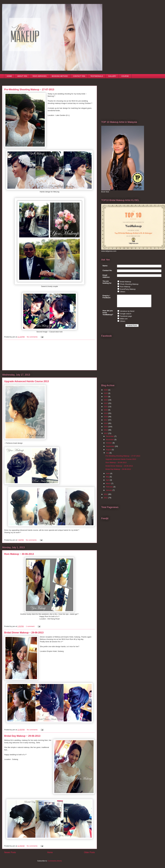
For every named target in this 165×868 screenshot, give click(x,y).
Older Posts (89, 852)
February (110, 489)
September (110, 449)
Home (50, 852)
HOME (9, 76)
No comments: (33, 337)
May (108, 479)
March (109, 486)
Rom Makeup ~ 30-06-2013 (19, 554)
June (108, 476)
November (110, 442)
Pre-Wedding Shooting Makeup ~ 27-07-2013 (29, 90)
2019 (106, 416)
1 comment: (31, 626)
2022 (106, 406)
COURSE (125, 76)
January (109, 493)
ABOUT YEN (22, 76)
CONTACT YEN (79, 76)
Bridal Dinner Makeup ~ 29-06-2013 (24, 633)
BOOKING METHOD (60, 76)
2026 (106, 392)
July (108, 455)
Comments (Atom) (55, 861)
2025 (106, 396)
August (109, 452)
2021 (106, 409)
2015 (106, 429)
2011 (106, 500)
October (109, 445)
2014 (106, 432)
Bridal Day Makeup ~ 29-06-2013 (22, 736)
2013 (106, 436)
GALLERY (112, 76)
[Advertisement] (49, 355)
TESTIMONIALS (97, 76)
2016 (106, 426)
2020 (106, 412)
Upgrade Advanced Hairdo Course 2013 (26, 381)
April (108, 482)
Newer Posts (10, 852)
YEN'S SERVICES (39, 76)
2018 (106, 419)
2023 (106, 402)
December (110, 439)
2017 (106, 422)
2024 (106, 399)
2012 (106, 497)
